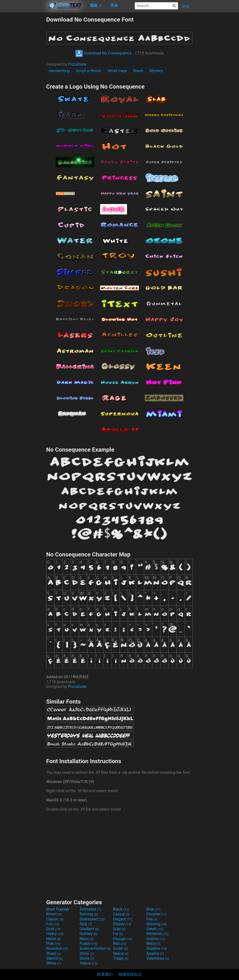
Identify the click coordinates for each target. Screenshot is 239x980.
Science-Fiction (95, 948)
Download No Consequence (103, 53)
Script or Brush (88, 71)
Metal (54, 939)
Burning (89, 914)
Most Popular (58, 909)
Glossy (122, 924)
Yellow (89, 963)
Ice (118, 934)
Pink (53, 944)
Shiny (87, 953)
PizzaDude (77, 64)
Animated (90, 909)
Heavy (55, 934)
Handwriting (59, 71)
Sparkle (155, 953)
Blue (153, 909)
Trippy (121, 958)
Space (121, 953)
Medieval (157, 934)
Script (120, 948)
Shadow (157, 948)
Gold (54, 929)
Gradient (89, 929)
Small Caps (117, 71)
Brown (54, 914)
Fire (152, 919)
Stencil (54, 958)
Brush (138, 71)
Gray (119, 929)
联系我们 (105, 974)
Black (121, 909)
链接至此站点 (130, 974)
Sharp (54, 953)
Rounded (57, 948)
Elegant (123, 919)
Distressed (92, 919)
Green (155, 929)
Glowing (157, 924)
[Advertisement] (23, 89)
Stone (87, 958)
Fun (53, 924)
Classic (55, 919)
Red (120, 944)
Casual (121, 914)
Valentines (158, 958)
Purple (88, 944)
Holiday (89, 934)
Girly (86, 924)
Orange (123, 939)
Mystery (156, 71)
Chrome (157, 914)
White (54, 963)
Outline (156, 939)
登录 (186, 6)
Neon (87, 939)
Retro (153, 944)
